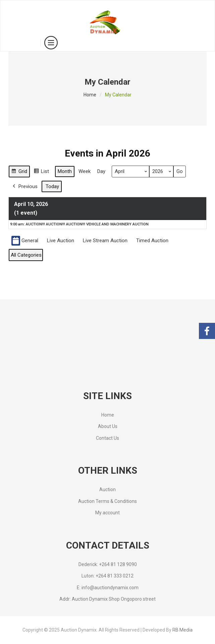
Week (85, 172)
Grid (19, 173)
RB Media (182, 630)
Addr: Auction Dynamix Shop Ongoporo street (107, 599)
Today (52, 186)
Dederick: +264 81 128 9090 (108, 564)
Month (65, 172)
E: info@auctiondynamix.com (108, 588)
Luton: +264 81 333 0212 (107, 576)
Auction (107, 489)
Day (101, 172)
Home (90, 95)
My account (107, 513)
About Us (108, 426)
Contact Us (107, 438)
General (25, 241)
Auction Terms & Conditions (107, 501)
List (41, 173)
